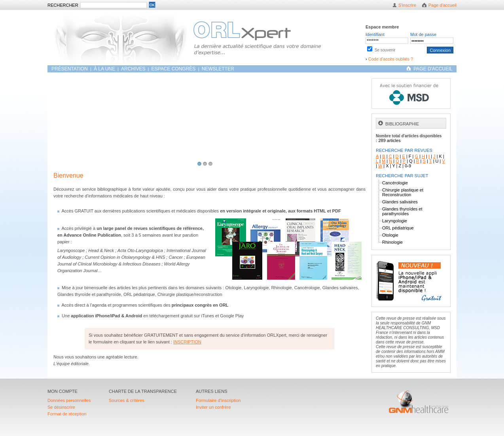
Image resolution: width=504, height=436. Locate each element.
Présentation (70, 69)
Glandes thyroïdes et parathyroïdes (402, 211)
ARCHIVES (133, 69)
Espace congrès (174, 69)
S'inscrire (407, 5)
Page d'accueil (442, 5)
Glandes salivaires (400, 202)
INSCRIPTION (187, 342)
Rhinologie (392, 242)
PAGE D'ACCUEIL (433, 69)
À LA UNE (104, 69)
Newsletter (218, 69)
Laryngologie (395, 221)
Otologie (390, 235)
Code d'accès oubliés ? (391, 59)
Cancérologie (395, 183)
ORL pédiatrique (398, 228)
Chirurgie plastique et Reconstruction (403, 192)
